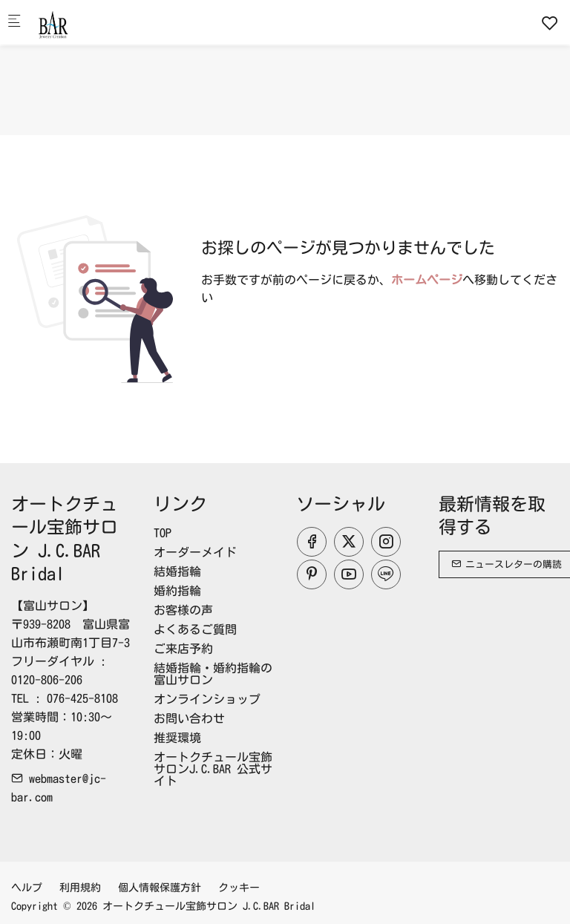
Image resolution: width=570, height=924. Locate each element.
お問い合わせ (189, 718)
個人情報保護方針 (160, 888)
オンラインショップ (207, 699)
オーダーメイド (195, 552)
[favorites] (550, 23)
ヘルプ (27, 888)
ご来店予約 (183, 649)
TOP (163, 533)
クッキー (239, 888)
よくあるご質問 (195, 629)
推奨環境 (177, 738)
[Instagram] (386, 542)
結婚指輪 (177, 571)
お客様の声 (183, 610)
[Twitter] (349, 542)
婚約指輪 (177, 591)
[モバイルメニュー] (14, 23)
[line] (386, 574)
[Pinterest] (312, 574)
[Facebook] (312, 542)
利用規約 (80, 888)
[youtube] (349, 574)
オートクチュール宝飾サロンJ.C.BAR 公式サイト (213, 769)
